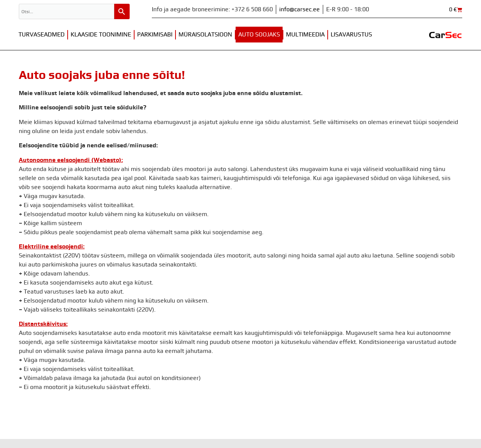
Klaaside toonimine (101, 35)
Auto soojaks (259, 35)
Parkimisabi (155, 35)
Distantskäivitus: (43, 324)
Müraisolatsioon (205, 35)
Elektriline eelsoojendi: (52, 247)
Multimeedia (305, 35)
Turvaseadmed (42, 35)
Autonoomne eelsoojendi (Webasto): (71, 160)
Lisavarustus (351, 35)
